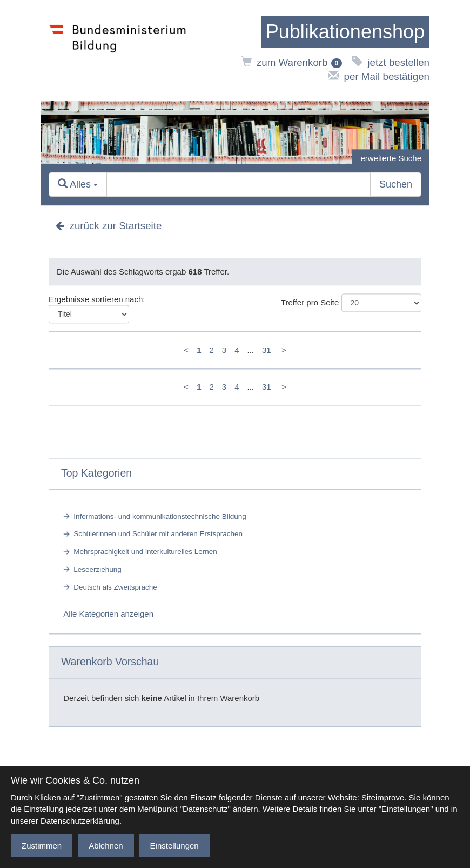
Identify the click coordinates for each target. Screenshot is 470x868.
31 (267, 350)
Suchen (396, 184)
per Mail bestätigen (379, 76)
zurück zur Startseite (109, 226)
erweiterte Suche (391, 158)
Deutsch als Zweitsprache (115, 587)
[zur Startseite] (345, 32)
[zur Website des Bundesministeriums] (118, 50)
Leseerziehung (98, 569)
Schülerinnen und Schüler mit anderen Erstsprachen (158, 534)
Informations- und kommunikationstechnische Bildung (160, 516)
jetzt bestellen (391, 62)
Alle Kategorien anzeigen (108, 614)
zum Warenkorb (292, 62)
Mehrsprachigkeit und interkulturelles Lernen (145, 552)
